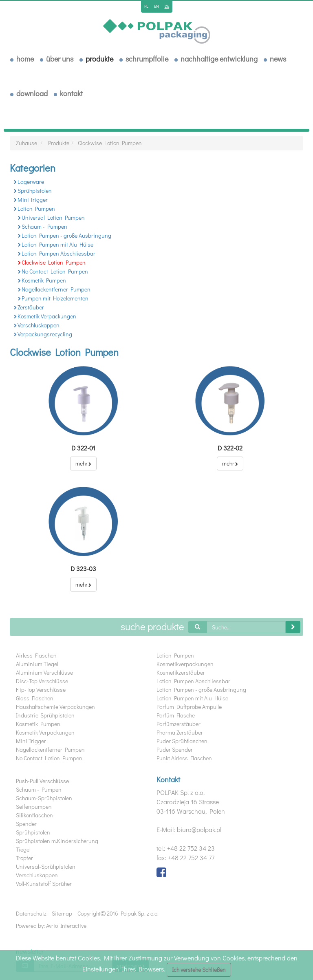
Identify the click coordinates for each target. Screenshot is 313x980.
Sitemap (62, 913)
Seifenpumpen (34, 807)
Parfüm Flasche (176, 715)
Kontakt (71, 93)
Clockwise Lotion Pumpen (110, 143)
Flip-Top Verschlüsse (41, 690)
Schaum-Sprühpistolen (44, 798)
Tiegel (23, 849)
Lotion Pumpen (34, 209)
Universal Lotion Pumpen (51, 217)
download (32, 93)
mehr (83, 463)
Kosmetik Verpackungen (45, 316)
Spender (26, 824)
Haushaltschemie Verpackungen (55, 707)
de (167, 6)
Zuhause (26, 143)
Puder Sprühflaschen (182, 741)
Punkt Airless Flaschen (184, 758)
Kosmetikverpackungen (185, 664)
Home (25, 59)
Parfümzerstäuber (179, 724)
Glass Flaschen (35, 698)
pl (146, 6)
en (156, 6)
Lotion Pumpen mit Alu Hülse (56, 244)
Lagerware (29, 182)
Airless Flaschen (36, 655)
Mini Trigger (31, 200)
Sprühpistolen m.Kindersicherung (57, 841)
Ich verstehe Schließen (199, 970)
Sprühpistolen (33, 191)
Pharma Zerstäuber (180, 732)
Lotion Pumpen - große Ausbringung (65, 235)
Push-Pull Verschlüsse (42, 781)
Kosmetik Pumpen (42, 280)
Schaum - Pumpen (43, 226)
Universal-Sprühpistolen (46, 866)
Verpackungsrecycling (43, 334)
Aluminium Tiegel (37, 664)
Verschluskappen (37, 325)
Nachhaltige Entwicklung (219, 59)
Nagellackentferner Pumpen (54, 289)
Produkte (99, 59)
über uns (60, 59)
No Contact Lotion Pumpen (53, 271)
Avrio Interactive (66, 926)
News (278, 59)
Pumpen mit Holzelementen (53, 298)
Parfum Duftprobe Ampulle (189, 707)
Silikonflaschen (34, 815)
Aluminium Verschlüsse (44, 672)
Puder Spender (175, 749)
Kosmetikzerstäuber (181, 672)
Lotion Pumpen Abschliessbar (57, 253)
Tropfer (24, 858)
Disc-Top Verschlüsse (42, 681)
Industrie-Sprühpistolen (45, 715)
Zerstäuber (29, 307)
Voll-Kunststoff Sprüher (44, 884)
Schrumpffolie (147, 59)
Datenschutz (31, 913)
